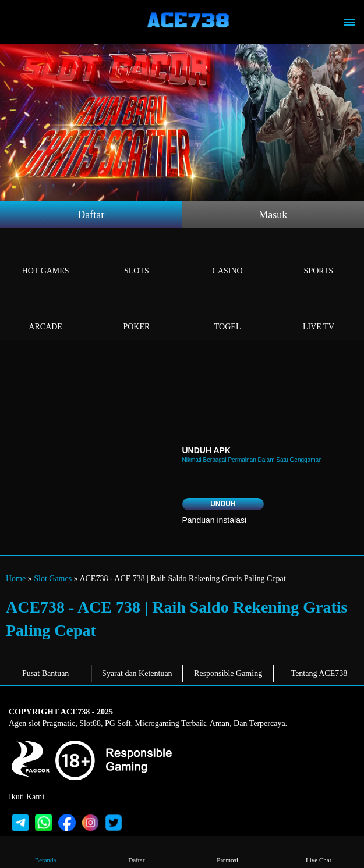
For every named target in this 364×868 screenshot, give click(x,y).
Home (16, 579)
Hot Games (45, 257)
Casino (228, 257)
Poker (136, 313)
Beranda (46, 851)
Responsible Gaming (228, 673)
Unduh (223, 504)
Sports (319, 257)
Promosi (227, 851)
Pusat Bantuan (46, 673)
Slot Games (53, 579)
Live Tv (319, 313)
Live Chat (318, 851)
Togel (228, 313)
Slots (136, 257)
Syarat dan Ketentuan (137, 673)
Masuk (273, 215)
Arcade (45, 313)
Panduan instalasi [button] (215, 520)
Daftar (91, 215)
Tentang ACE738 (319, 673)
